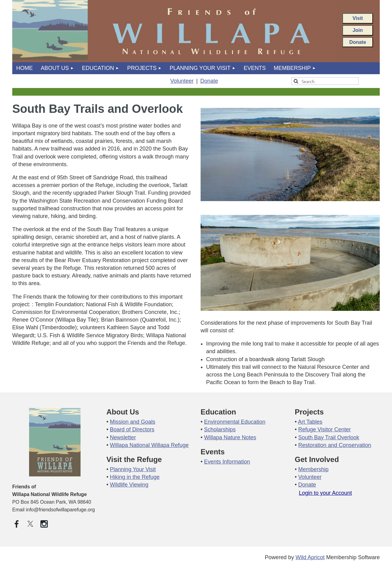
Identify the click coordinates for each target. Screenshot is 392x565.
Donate (358, 42)
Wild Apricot (310, 557)
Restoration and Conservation (335, 445)
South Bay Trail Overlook (329, 437)
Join (358, 30)
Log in (326, 498)
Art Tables (310, 422)
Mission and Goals (133, 422)
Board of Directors (132, 429)
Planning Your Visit (133, 469)
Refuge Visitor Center (325, 429)
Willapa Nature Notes (230, 437)
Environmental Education (235, 422)
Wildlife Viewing (129, 485)
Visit (358, 18)
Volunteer (182, 81)
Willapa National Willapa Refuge (149, 445)
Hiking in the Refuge (135, 477)
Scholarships (220, 429)
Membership (313, 469)
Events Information (227, 462)
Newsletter (123, 437)
